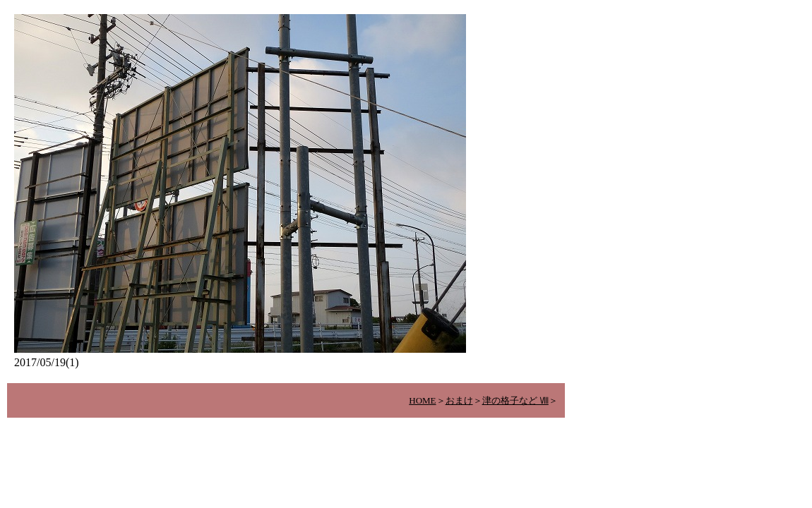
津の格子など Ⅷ (515, 400)
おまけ (459, 400)
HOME (422, 400)
